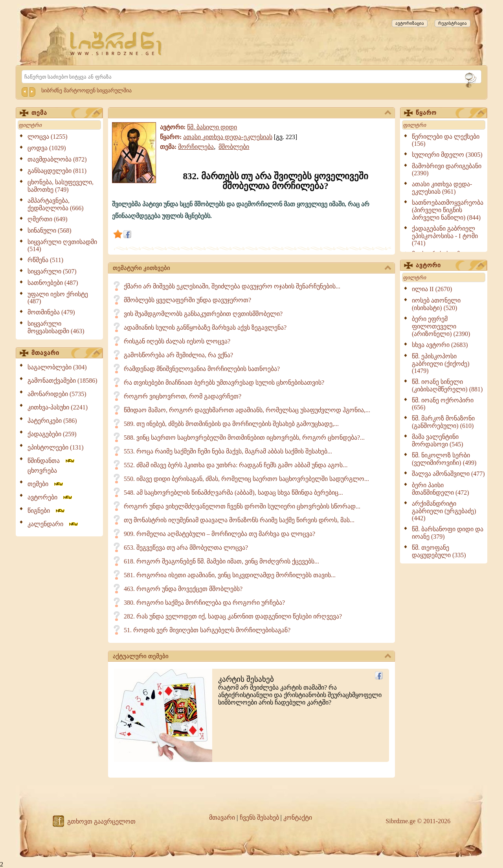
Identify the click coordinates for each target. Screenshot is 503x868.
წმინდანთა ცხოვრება (51, 466)
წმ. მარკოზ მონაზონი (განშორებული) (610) (443, 422)
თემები (46, 484)
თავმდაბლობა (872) (57, 159)
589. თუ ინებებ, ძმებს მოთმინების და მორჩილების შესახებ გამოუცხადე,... (231, 424)
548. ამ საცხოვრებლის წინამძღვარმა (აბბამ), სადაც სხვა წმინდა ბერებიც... (233, 493)
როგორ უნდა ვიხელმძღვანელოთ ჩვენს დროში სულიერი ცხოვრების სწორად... (242, 506)
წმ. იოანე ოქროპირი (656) (443, 404)
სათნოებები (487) (53, 283)
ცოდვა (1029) (47, 148)
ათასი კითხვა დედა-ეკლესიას (228, 137)
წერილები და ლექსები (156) (446, 140)
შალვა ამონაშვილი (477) (448, 474)
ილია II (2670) (432, 289)
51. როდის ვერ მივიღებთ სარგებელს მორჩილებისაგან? (207, 630)
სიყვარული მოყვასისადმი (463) (56, 327)
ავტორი (450, 266)
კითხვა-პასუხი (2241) (58, 407)
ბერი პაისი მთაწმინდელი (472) (441, 489)
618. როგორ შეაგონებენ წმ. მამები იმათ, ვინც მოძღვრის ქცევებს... (221, 561)
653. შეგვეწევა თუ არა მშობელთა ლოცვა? (186, 548)
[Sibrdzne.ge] (117, 43)
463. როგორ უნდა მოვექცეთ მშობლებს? (183, 589)
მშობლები (234, 147)
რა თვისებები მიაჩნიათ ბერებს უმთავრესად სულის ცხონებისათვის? (224, 383)
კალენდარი (53, 524)
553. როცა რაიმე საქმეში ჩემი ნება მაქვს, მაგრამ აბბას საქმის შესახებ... (228, 451)
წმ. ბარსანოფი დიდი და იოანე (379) (448, 533)
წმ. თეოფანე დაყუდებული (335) (439, 551)
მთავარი (66, 353)
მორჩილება (196, 147)
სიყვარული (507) (52, 271)
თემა (66, 113)
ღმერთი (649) (48, 219)
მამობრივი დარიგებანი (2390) (447, 170)
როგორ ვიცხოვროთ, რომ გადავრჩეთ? (183, 396)
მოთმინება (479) (51, 312)
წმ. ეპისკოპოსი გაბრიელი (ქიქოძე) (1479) (441, 363)
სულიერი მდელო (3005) (447, 155)
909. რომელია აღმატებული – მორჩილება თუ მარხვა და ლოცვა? (219, 534)
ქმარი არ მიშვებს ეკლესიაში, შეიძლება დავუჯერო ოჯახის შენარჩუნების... (232, 286)
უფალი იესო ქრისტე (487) (58, 298)
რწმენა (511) (45, 260)
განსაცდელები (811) (57, 171)
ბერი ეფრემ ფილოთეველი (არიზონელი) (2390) (441, 326)
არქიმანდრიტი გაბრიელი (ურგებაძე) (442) (444, 511)
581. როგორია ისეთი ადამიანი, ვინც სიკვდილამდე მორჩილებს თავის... (230, 575)
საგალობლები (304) (57, 367)
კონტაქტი (298, 818)
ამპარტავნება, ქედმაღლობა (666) (56, 204)
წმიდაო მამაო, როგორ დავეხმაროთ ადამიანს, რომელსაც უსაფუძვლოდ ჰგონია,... (247, 410)
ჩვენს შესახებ (259, 818)
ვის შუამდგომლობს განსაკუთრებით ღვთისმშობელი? (203, 314)
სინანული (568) (50, 230)
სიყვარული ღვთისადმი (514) (62, 245)
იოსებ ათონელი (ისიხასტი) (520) (436, 304)
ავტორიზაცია (410, 23)
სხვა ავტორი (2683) (440, 345)
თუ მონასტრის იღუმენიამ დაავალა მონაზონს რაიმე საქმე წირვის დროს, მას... (239, 520)
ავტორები (50, 497)
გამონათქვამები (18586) (62, 381)
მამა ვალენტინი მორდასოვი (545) (438, 440)
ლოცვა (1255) (48, 137)
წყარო (450, 113)
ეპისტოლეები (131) (56, 447)
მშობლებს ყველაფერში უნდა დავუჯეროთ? (187, 300)
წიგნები (47, 511)
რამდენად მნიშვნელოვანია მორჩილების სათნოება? (202, 369)
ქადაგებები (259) (52, 434)
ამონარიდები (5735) (57, 394)
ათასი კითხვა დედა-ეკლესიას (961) (442, 188)
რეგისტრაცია (453, 23)
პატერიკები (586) (52, 421)
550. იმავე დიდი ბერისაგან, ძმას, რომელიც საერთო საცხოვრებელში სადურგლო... (246, 479)
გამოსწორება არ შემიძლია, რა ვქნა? (178, 355)
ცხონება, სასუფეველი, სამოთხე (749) (61, 186)
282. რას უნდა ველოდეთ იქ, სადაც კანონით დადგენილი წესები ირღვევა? (233, 616)
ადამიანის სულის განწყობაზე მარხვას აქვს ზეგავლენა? (205, 328)
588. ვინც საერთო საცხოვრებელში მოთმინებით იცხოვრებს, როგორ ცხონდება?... (244, 438)
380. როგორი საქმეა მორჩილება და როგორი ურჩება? (204, 603)
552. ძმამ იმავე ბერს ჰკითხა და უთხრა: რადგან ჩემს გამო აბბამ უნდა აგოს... (236, 465)
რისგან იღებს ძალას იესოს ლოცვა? (177, 341)
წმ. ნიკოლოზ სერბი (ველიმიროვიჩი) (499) (444, 459)
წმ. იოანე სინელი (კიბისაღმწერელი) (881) (447, 385)
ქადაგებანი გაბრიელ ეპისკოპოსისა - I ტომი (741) (445, 236)
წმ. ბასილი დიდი (212, 127)
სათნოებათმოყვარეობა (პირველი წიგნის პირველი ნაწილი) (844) (448, 210)
